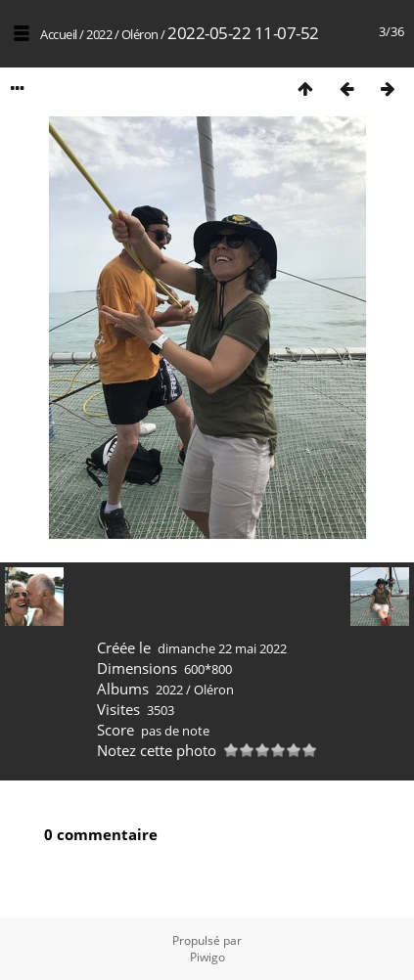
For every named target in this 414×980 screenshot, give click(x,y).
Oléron (140, 34)
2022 (99, 34)
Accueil (59, 34)
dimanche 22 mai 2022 (222, 648)
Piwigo (207, 957)
